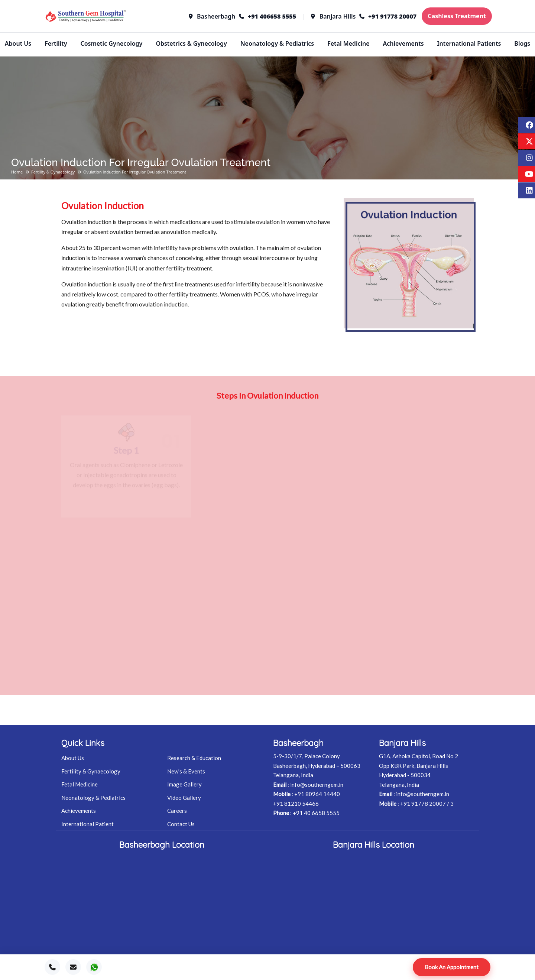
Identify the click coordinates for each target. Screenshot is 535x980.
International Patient (87, 824)
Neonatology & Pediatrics (277, 43)
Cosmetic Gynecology (111, 43)
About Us (18, 43)
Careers (177, 811)
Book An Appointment (452, 967)
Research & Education (194, 758)
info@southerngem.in (317, 785)
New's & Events (186, 771)
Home (17, 172)
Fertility (56, 43)
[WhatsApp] (94, 967)
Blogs (522, 43)
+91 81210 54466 (296, 804)
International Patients (469, 43)
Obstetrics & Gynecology (191, 43)
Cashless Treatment (457, 16)
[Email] (73, 967)
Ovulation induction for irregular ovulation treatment (135, 172)
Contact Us (181, 824)
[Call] (52, 967)
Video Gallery (184, 798)
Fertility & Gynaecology (53, 172)
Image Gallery (184, 784)
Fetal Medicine (348, 43)
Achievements (403, 43)
